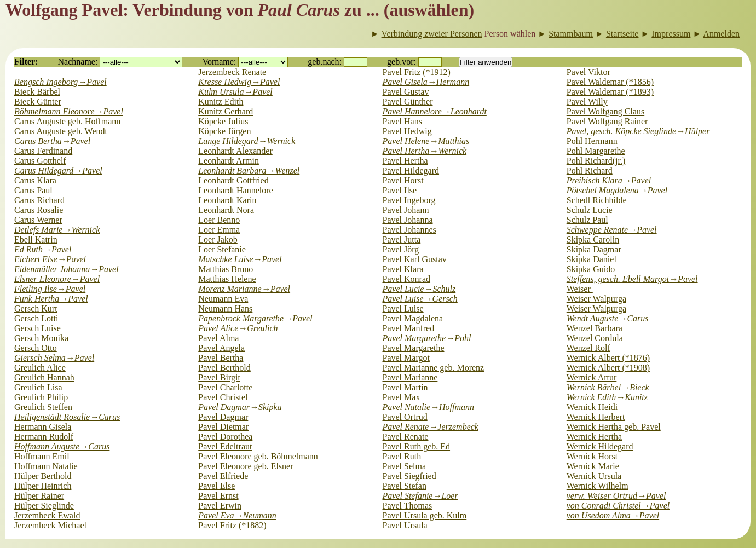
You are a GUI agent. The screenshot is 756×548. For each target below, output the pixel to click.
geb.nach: (325, 62)
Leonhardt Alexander (235, 151)
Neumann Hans (225, 308)
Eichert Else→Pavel (50, 259)
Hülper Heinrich (43, 486)
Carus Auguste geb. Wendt (61, 131)
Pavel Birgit (219, 377)
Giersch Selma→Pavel (54, 358)
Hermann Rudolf (44, 437)
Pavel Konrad (407, 279)
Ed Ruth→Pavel (43, 249)
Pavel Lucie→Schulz (419, 289)
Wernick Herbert (596, 417)
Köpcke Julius (223, 121)
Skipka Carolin (593, 240)
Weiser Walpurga (596, 299)
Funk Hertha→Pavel (51, 299)
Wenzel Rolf (588, 348)
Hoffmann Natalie (46, 466)
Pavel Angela (221, 348)
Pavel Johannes (409, 230)
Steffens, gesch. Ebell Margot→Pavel (632, 279)
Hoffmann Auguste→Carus (62, 446)
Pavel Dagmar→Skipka (240, 407)
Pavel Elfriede (223, 476)
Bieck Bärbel (37, 92)
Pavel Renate (406, 437)
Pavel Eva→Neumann (237, 515)
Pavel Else (217, 486)
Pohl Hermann (592, 141)
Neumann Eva (223, 299)
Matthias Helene (227, 279)
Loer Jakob (218, 240)
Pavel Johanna (408, 220)
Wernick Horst (592, 456)
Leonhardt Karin (227, 200)
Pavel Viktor (588, 72)
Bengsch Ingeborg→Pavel (60, 82)
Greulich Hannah (44, 377)
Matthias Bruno (226, 269)
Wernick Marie (593, 466)
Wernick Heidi (592, 407)
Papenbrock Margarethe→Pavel (255, 318)
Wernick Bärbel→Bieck (608, 387)
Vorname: (219, 62)
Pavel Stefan (405, 486)
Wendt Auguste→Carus (608, 318)
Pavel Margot (406, 358)
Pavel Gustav (406, 92)
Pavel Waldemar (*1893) (610, 92)
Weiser (580, 289)
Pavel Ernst (218, 496)
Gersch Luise (37, 328)
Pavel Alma (218, 338)
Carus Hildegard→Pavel (58, 171)
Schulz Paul (587, 220)
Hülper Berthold (43, 476)
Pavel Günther (408, 102)
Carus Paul (33, 190)
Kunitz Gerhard (226, 111)
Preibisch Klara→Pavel (609, 180)
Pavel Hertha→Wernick (425, 151)
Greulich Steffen (43, 407)
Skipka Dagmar (594, 249)
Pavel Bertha (221, 358)
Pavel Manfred (409, 328)
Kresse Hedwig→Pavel (239, 82)
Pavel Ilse (400, 190)
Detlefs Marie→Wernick (57, 230)
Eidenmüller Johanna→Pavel (67, 269)
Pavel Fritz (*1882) (232, 525)
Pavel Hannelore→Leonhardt (435, 111)
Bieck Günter (38, 102)
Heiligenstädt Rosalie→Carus (67, 417)
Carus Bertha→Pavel (52, 141)
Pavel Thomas (408, 506)
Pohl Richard (590, 171)
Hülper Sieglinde (44, 506)
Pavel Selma (405, 466)
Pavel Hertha (405, 161)
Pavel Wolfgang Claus (605, 111)
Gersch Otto (36, 348)
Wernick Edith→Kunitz (607, 397)
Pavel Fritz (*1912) (417, 72)
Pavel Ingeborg (409, 200)
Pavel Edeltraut (225, 446)
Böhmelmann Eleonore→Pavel (69, 111)
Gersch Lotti (36, 318)
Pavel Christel (223, 397)
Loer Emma (219, 230)
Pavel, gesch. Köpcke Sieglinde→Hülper (638, 131)
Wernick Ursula (594, 476)
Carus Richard (39, 200)
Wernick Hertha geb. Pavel (614, 427)
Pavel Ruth (402, 456)
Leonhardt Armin (229, 161)
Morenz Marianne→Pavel (244, 289)
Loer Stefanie (222, 249)
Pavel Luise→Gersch (420, 299)
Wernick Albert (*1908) (608, 368)
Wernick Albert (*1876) (608, 358)
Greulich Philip (41, 397)
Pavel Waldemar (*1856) (610, 82)
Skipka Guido (591, 269)
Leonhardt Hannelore (235, 190)
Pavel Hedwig (407, 131)
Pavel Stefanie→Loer (420, 496)
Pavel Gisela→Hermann (426, 82)
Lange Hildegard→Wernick (247, 141)
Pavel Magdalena (413, 318)
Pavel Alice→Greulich (238, 328)
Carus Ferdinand (43, 151)
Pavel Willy (587, 102)
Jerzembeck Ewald (47, 515)
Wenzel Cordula (595, 338)
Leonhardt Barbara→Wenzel (249, 171)
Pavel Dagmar (223, 417)
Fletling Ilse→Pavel (50, 289)
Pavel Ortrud (405, 417)
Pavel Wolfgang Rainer (607, 121)
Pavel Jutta (402, 240)
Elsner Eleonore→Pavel (57, 279)
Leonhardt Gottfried (233, 180)
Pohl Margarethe (596, 151)
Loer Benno (219, 220)
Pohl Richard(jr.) (596, 161)
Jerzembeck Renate (232, 72)
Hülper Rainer (39, 496)
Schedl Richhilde (597, 200)
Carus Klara (35, 180)
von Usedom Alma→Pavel (613, 515)
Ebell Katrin (36, 240)
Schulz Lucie (590, 210)
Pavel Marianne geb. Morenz (434, 368)
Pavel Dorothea (225, 437)
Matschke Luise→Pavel (240, 259)
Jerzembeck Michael (50, 525)
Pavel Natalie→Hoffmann (429, 407)
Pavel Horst (403, 180)
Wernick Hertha (594, 437)
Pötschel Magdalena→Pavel (617, 190)
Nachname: (78, 62)
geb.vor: (402, 62)
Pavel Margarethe (414, 348)
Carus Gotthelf (40, 161)
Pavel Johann (406, 210)
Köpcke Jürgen (224, 131)
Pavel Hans (402, 121)
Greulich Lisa (38, 387)
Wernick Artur (592, 377)
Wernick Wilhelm (598, 486)
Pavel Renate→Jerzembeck (431, 427)
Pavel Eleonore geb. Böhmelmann (258, 456)
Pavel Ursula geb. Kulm (425, 515)
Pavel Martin (405, 387)
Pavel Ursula (405, 525)
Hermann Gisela (43, 427)
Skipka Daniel (591, 259)
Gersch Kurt (36, 308)
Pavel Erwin (220, 506)
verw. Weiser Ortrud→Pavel (616, 496)
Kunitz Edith (221, 102)
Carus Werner (38, 220)
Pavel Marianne (410, 377)
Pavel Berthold (224, 368)
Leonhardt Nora (226, 210)
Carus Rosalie (39, 210)
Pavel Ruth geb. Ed (417, 446)
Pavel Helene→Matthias (426, 141)
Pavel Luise (403, 308)
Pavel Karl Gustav (415, 259)
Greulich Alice (40, 368)
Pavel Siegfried (409, 476)
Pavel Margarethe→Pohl (427, 338)
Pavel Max (402, 397)
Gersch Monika (41, 338)
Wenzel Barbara (595, 328)
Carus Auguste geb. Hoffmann (67, 121)
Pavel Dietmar (223, 427)
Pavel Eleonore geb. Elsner (246, 466)
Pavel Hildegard (411, 171)
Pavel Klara (403, 269)
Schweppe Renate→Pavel (612, 230)
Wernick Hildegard (600, 446)
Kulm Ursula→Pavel (235, 92)
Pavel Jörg (401, 249)
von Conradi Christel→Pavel (618, 506)
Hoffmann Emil (42, 456)
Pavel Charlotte (225, 387)
